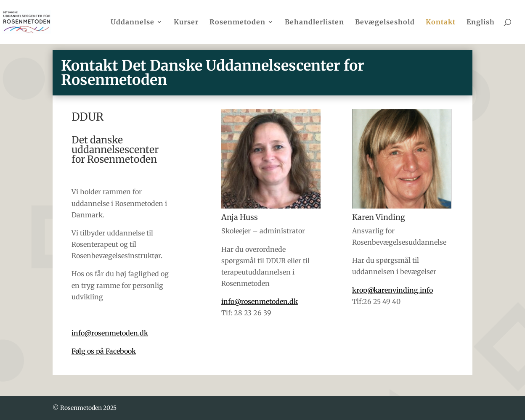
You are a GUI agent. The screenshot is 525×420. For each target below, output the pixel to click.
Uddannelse (133, 22)
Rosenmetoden (237, 22)
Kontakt (441, 22)
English (481, 22)
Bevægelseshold (385, 22)
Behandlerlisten (314, 22)
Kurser (186, 22)
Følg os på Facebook (104, 351)
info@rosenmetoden (110, 333)
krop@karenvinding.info (392, 290)
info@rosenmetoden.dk (260, 301)
